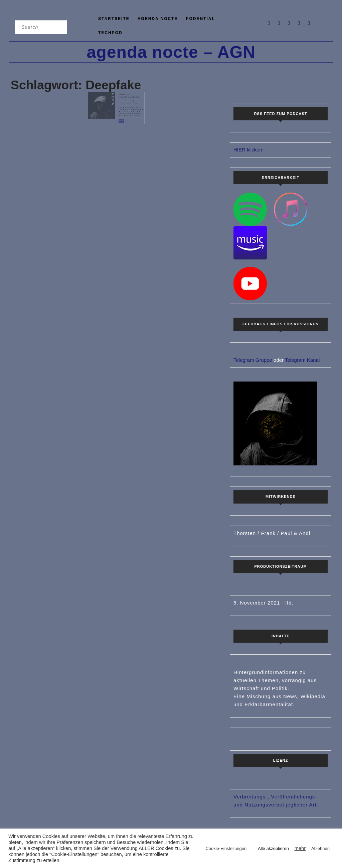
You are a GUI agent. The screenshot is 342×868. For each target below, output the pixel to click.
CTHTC (132, 103)
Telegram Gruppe (253, 360)
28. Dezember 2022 (123, 103)
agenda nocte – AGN (171, 52)
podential (200, 19)
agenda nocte (158, 19)
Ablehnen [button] (320, 848)
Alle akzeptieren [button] (273, 848)
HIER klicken (248, 150)
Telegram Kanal (302, 360)
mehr (120, 117)
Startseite (114, 19)
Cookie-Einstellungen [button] (226, 848)
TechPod (110, 33)
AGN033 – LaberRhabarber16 (125, 100)
